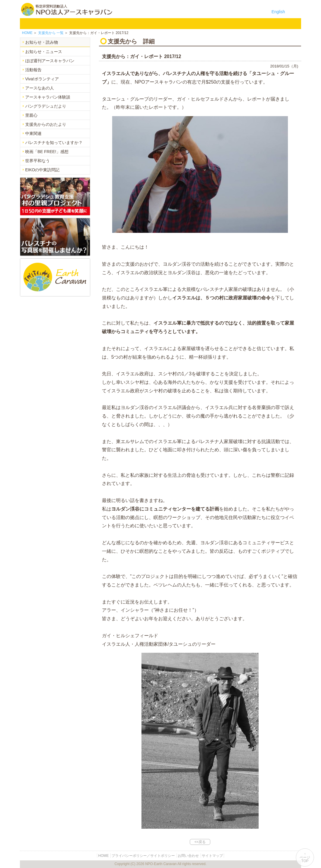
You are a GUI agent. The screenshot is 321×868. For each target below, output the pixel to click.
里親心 (31, 115)
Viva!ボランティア (42, 79)
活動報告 (33, 70)
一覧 (51, 33)
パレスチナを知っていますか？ (54, 143)
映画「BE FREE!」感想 (47, 152)
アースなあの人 (40, 88)
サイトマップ (212, 856)
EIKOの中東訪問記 (42, 170)
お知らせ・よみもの (194, 23)
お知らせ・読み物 (42, 42)
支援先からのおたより (46, 124)
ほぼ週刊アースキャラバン (50, 61)
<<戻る (200, 842)
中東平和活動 (164, 23)
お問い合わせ (255, 23)
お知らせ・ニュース (44, 52)
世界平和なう (37, 161)
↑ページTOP (305, 857)
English (278, 12)
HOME (28, 23)
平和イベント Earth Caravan (134, 23)
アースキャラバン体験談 (48, 97)
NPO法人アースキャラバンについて (62, 23)
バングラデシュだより (46, 106)
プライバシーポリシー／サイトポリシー (143, 856)
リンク (286, 23)
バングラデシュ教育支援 (103, 23)
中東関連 (33, 133)
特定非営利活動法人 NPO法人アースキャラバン (67, 9)
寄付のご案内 (225, 23)
